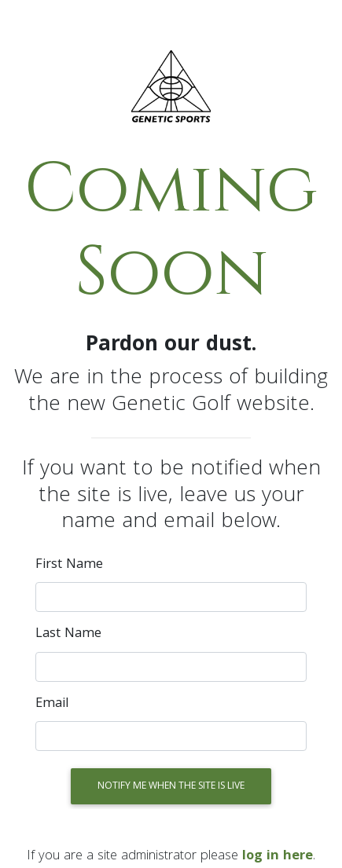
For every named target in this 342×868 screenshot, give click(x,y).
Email (52, 705)
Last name (68, 635)
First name (69, 566)
